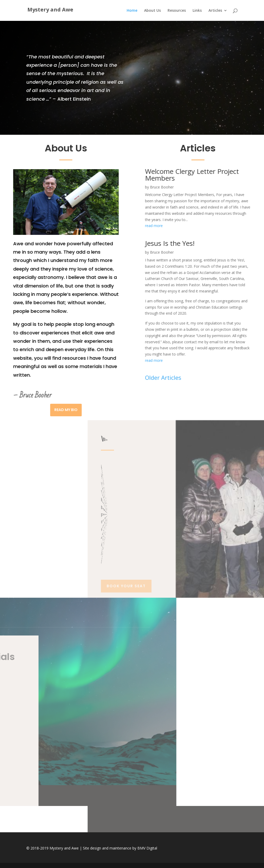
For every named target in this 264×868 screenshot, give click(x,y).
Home (132, 11)
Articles (215, 11)
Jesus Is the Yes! (109, 243)
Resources (177, 11)
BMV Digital (147, 848)
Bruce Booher (101, 187)
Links (197, 11)
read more (93, 226)
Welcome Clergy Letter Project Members (131, 175)
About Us (152, 11)
